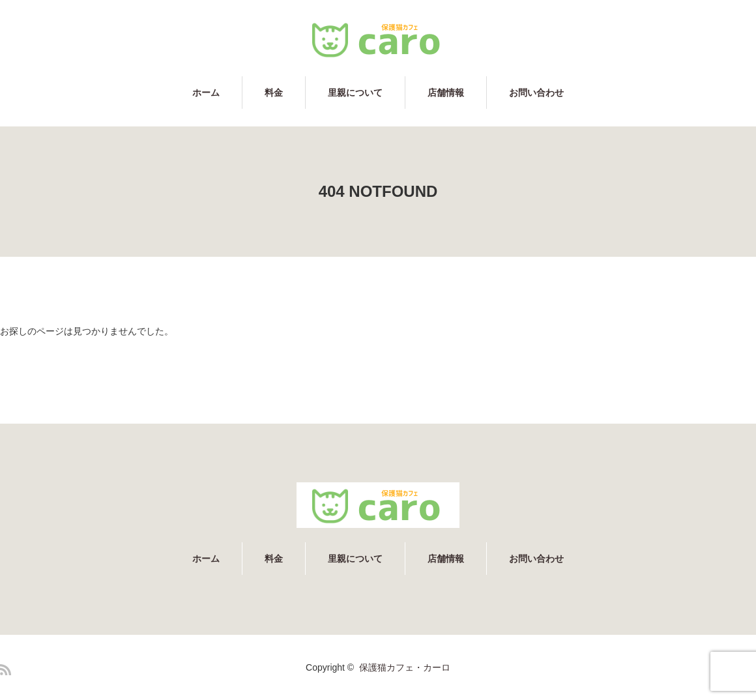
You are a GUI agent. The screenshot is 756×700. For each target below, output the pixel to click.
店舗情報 (446, 93)
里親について (355, 93)
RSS (6, 670)
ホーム (206, 93)
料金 (274, 93)
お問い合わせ (536, 93)
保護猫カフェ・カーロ (405, 667)
